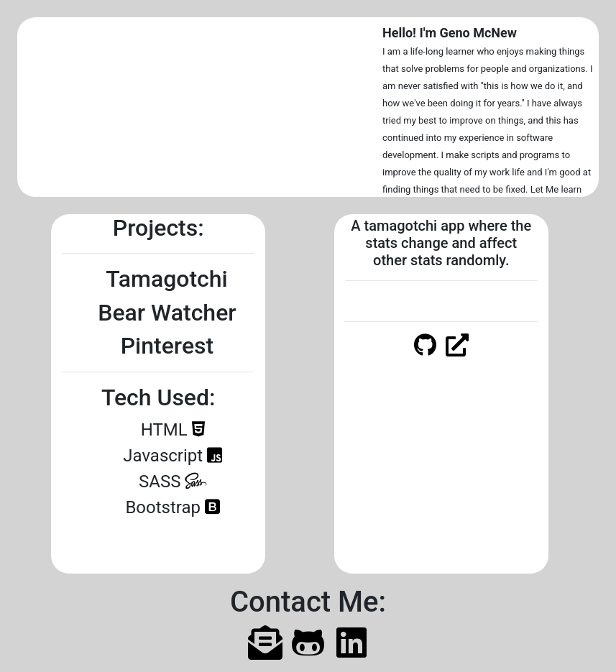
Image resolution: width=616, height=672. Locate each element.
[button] (44, 107)
